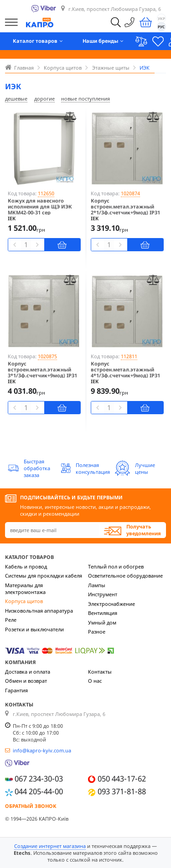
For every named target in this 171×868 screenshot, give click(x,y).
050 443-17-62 (122, 779)
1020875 (47, 356)
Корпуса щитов (24, 601)
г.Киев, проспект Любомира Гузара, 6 (115, 9)
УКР (161, 18)
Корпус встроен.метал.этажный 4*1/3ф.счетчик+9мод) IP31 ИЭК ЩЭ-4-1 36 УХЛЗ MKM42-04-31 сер (127, 376)
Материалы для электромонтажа (25, 589)
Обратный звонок (31, 806)
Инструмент (103, 594)
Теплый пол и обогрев (116, 566)
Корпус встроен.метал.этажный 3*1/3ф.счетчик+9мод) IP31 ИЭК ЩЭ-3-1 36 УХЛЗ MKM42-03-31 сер (44, 376)
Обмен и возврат (26, 681)
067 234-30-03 (39, 779)
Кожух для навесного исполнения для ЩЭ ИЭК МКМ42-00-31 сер (40, 207)
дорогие (44, 99)
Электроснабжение (111, 604)
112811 (129, 356)
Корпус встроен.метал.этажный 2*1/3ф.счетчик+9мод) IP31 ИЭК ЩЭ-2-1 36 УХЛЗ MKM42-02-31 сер (127, 213)
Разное (97, 632)
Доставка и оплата (28, 672)
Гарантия (16, 690)
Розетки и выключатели (34, 629)
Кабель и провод (26, 566)
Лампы (97, 585)
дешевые (16, 99)
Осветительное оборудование (125, 576)
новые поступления (85, 99)
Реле (11, 620)
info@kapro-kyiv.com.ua (42, 750)
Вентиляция (103, 613)
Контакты (100, 672)
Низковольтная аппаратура (39, 611)
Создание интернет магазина (50, 846)
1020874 (130, 193)
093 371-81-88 (122, 791)
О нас (95, 681)
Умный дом (102, 622)
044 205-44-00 (39, 791)
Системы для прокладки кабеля (44, 576)
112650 (46, 193)
